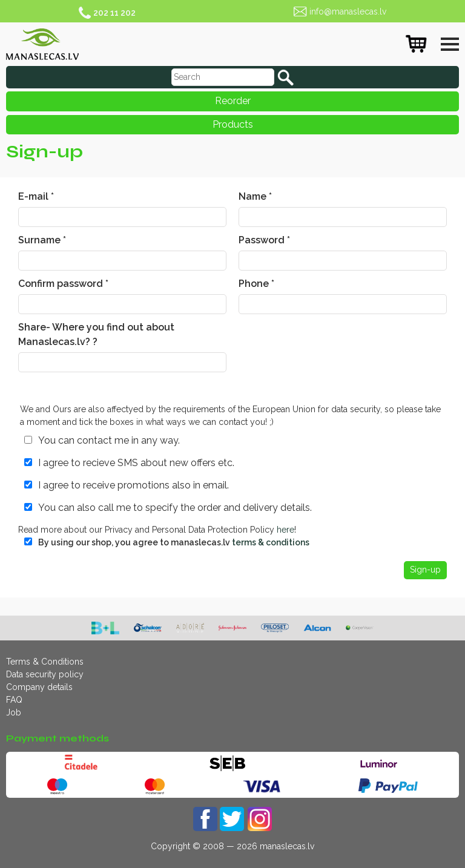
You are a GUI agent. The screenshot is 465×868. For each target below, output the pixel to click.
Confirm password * (63, 284)
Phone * (256, 284)
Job (14, 712)
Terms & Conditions (45, 662)
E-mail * (36, 196)
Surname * (42, 240)
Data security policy (45, 674)
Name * (255, 196)
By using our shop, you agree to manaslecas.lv (174, 542)
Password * (264, 240)
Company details (39, 687)
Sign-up (425, 570)
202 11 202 (114, 13)
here (285, 530)
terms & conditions (271, 542)
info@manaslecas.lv (348, 12)
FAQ (14, 700)
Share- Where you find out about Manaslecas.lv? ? (96, 334)
